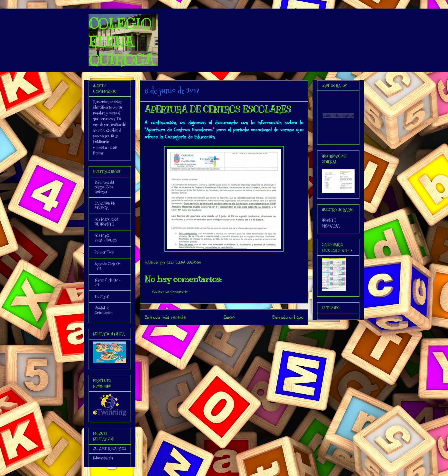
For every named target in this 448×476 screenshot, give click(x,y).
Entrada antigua (288, 317)
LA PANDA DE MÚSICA (105, 206)
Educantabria (103, 458)
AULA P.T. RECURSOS (110, 449)
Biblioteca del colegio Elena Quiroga (104, 187)
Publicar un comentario (170, 291)
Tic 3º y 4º (102, 296)
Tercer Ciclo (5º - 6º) (107, 282)
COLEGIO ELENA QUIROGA (121, 42)
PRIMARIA (331, 226)
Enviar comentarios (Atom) (236, 333)
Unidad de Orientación (104, 310)
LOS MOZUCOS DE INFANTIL (107, 222)
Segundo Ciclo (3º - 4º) (108, 266)
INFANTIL (329, 220)
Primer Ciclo (104, 252)
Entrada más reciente (165, 317)
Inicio (229, 317)
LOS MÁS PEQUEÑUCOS (106, 238)
